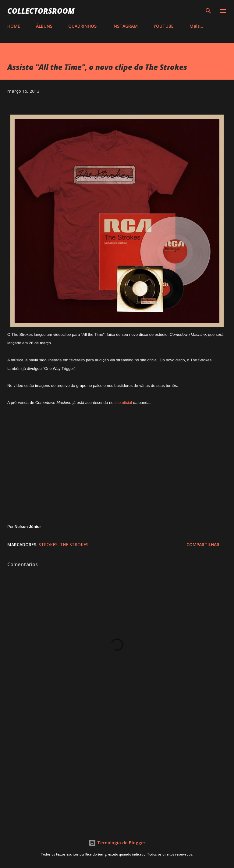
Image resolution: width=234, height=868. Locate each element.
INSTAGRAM (125, 26)
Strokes (48, 544)
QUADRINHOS (82, 26)
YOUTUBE (164, 26)
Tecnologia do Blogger (117, 843)
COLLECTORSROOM (41, 11)
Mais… (196, 26)
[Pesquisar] (208, 11)
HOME (14, 26)
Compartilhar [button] (203, 544)
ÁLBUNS (44, 26)
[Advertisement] (117, 770)
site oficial (123, 403)
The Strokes (74, 544)
